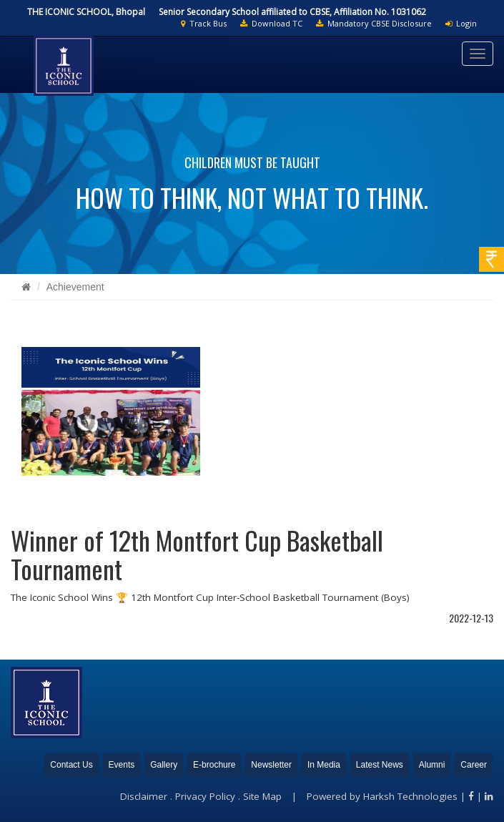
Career (474, 765)
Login (461, 23)
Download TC (271, 23)
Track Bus (204, 23)
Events (122, 765)
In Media (324, 765)
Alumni (432, 765)
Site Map (262, 796)
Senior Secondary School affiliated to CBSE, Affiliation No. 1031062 (292, 12)
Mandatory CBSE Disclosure (374, 23)
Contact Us (71, 765)
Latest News (380, 765)
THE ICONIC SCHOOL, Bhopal (86, 12)
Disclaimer (144, 796)
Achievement (75, 287)
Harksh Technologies (410, 796)
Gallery (164, 765)
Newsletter (271, 765)
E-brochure (214, 765)
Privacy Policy (205, 796)
